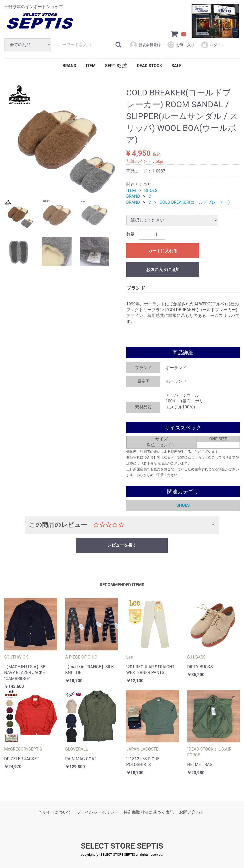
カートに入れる (163, 251)
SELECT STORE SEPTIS (122, 846)
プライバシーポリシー (97, 812)
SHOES (151, 190)
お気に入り (181, 45)
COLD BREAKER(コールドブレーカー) (195, 202)
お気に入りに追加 (163, 270)
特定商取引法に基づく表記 (149, 812)
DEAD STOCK (149, 66)
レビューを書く (122, 545)
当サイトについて (55, 812)
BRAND (70, 66)
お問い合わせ (192, 812)
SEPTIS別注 (116, 66)
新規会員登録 (145, 45)
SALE (176, 66)
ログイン (213, 45)
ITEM (91, 66)
